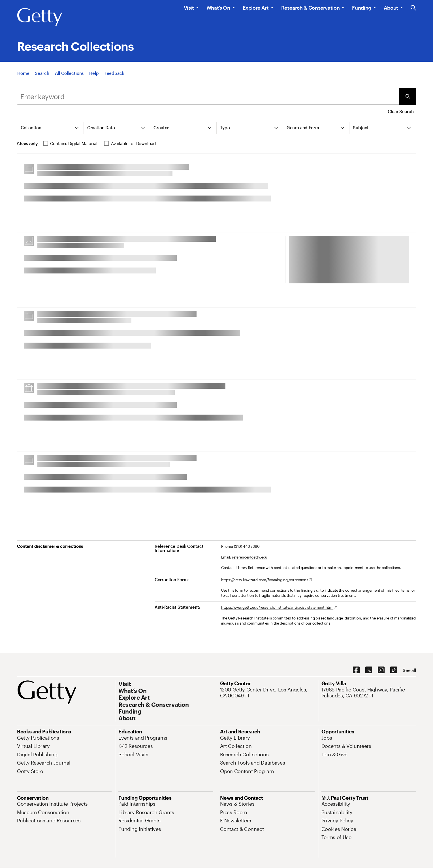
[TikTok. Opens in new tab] (394, 670)
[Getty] (40, 17)
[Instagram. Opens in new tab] (381, 670)
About (391, 8)
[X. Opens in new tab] (369, 670)
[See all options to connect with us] (409, 670)
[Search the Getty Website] (413, 8)
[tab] (51, 128)
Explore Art (256, 8)
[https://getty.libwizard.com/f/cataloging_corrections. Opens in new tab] (267, 580)
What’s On (218, 8)
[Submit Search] (408, 96)
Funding (361, 8)
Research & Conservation (311, 8)
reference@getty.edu (250, 557)
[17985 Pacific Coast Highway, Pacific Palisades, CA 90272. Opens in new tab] (369, 693)
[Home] (23, 73)
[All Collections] (69, 73)
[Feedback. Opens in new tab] (114, 73)
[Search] (42, 73)
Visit (189, 8)
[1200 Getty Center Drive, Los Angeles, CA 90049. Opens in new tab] (267, 693)
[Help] (94, 73)
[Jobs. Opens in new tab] (327, 738)
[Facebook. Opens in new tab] (356, 670)
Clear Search (401, 111)
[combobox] (208, 96)
